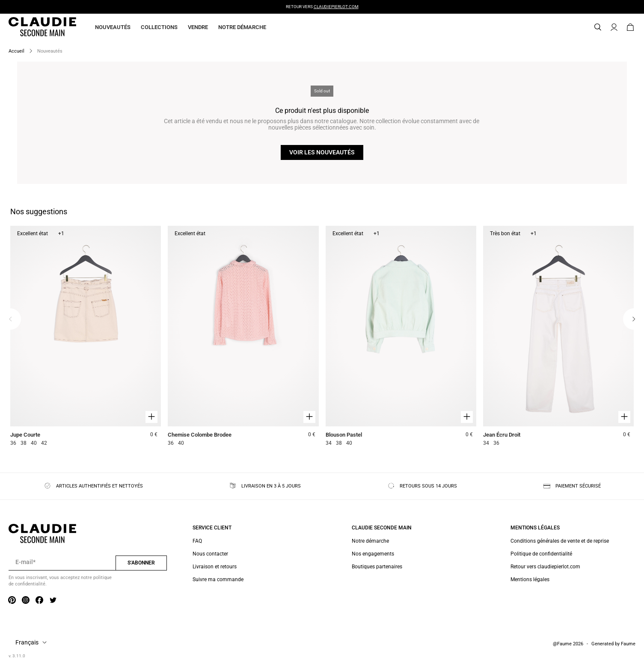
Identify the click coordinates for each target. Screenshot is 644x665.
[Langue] (33, 643)
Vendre (198, 27)
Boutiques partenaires (377, 567)
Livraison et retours (215, 567)
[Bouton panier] (630, 27)
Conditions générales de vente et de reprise (560, 541)
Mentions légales (530, 579)
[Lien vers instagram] (26, 601)
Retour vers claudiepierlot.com (545, 567)
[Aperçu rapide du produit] (151, 417)
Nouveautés (113, 27)
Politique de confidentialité (541, 554)
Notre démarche (242, 27)
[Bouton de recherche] (598, 27)
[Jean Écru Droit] (558, 337)
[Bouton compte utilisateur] (614, 27)
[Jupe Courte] (86, 337)
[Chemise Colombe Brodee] (243, 337)
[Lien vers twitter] (53, 601)
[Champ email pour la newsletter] (62, 562)
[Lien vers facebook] (39, 601)
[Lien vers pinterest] (12, 601)
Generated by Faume (613, 644)
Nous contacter (210, 554)
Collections (159, 27)
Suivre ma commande (218, 579)
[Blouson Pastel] (401, 337)
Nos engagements (373, 554)
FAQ (197, 541)
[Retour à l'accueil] (32, 27)
